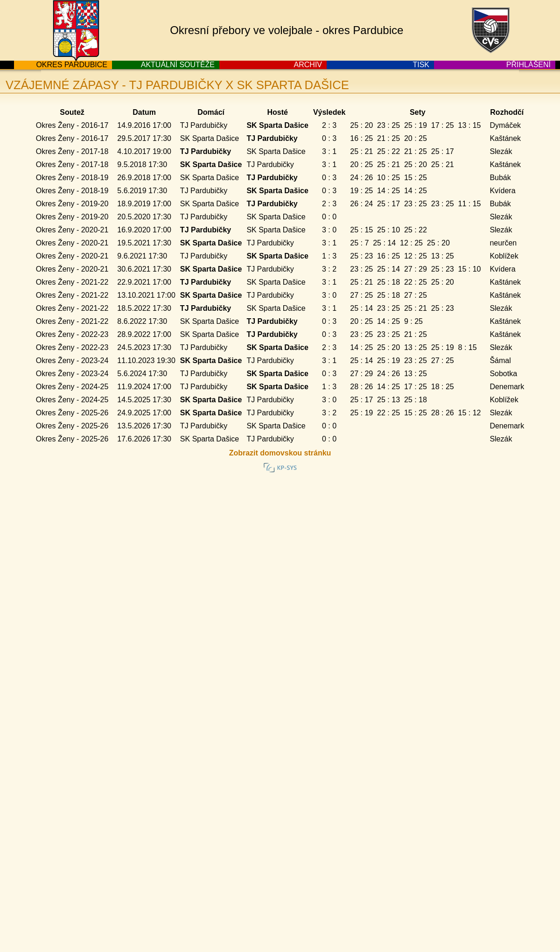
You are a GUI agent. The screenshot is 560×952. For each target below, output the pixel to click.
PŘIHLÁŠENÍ (528, 65)
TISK (421, 65)
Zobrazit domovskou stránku (280, 453)
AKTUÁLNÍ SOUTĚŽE (178, 65)
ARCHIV (308, 65)
